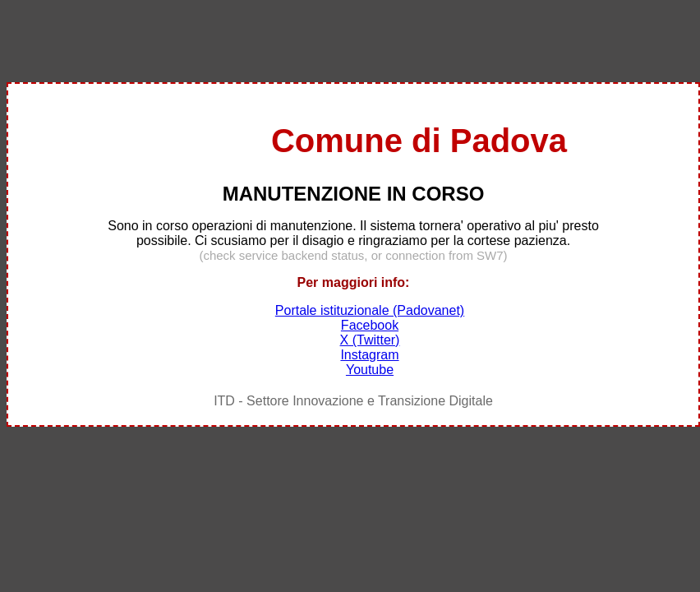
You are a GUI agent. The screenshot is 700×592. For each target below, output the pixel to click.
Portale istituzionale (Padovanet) (370, 310)
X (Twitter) (370, 340)
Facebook (370, 325)
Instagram (369, 355)
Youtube (370, 370)
